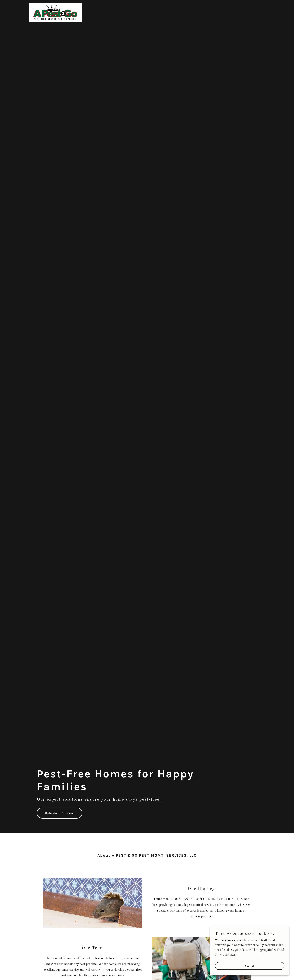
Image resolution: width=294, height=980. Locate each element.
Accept (250, 966)
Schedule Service (60, 813)
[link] (55, 12)
